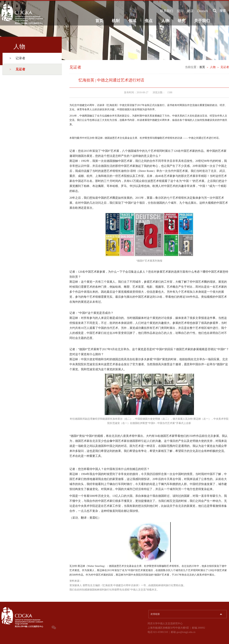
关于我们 (202, 21)
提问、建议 (185, 11)
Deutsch (203, 11)
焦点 (149, 21)
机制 (116, 21)
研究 (182, 21)
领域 (132, 21)
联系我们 (167, 11)
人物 (165, 21)
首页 (99, 21)
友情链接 (155, 614)
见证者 (225, 67)
